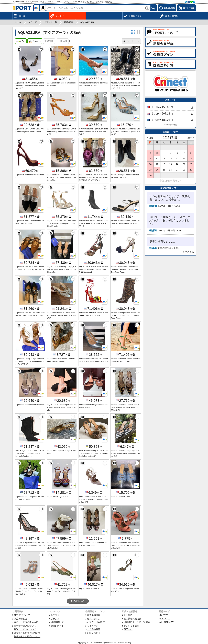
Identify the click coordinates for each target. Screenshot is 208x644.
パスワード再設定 (96, 622)
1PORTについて (22, 615)
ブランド (55, 619)
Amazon (35, 41)
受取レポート (57, 626)
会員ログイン (94, 619)
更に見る (190, 252)
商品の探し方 (21, 619)
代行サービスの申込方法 (26, 622)
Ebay (129, 643)
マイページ (93, 626)
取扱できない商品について (27, 636)
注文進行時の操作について (27, 633)
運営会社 (128, 629)
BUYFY (164, 615)
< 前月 (150, 138)
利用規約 (128, 615)
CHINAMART (167, 622)
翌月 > (191, 138)
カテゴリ (55, 615)
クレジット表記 (131, 626)
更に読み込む (78, 601)
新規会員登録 (94, 615)
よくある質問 (94, 629)
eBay (21, 41)
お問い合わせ (94, 633)
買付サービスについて (25, 626)
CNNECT (165, 619)
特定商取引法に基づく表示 (137, 622)
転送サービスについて (25, 629)
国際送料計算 (57, 622)
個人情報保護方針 (133, 619)
